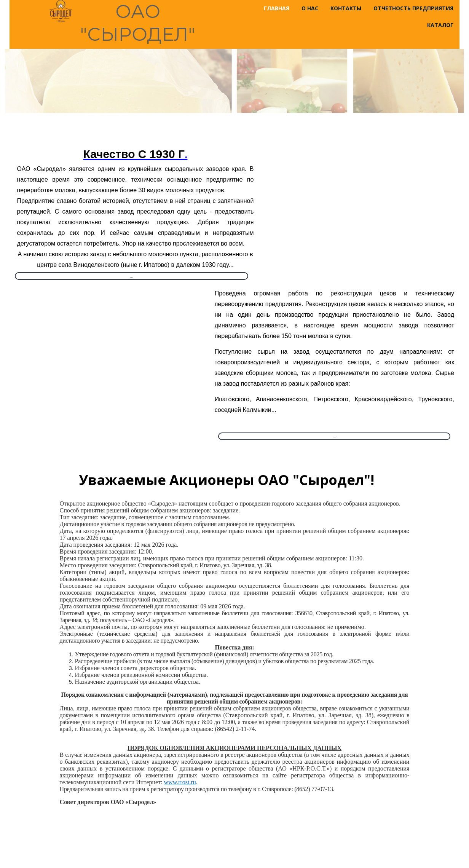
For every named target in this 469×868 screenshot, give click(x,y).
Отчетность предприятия (413, 8)
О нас (310, 8)
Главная (277, 8)
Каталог (440, 25)
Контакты (346, 8)
